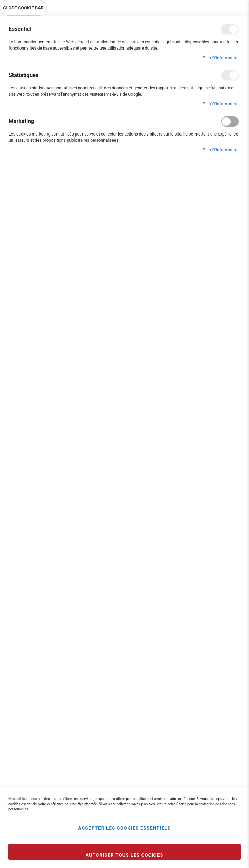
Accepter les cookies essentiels (125, 828)
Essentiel (230, 29)
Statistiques (230, 75)
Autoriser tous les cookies (124, 855)
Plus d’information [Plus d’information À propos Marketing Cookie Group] (221, 150)
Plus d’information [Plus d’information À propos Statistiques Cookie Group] (221, 104)
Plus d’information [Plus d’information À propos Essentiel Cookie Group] (221, 58)
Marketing (230, 121)
